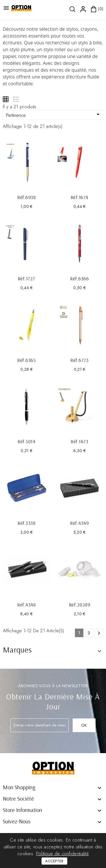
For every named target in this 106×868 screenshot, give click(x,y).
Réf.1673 (79, 441)
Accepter (54, 861)
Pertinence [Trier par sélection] (54, 115)
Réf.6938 (26, 197)
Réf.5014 (26, 441)
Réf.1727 (27, 278)
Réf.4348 (26, 605)
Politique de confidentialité (62, 854)
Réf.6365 (26, 360)
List (16, 99)
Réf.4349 (79, 523)
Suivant (99, 633)
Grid (6, 99)
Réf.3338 (26, 523)
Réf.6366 (79, 278)
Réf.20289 (80, 605)
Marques (17, 650)
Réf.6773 (79, 360)
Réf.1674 (80, 197)
